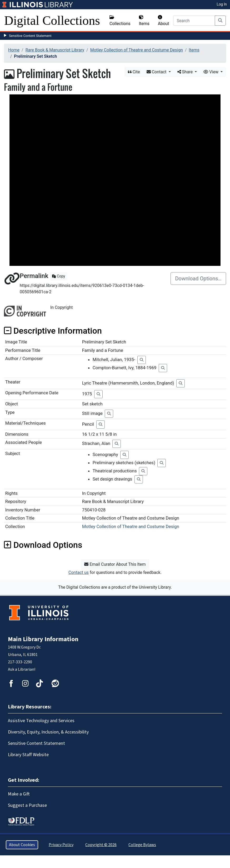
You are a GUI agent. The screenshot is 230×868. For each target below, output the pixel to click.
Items (144, 21)
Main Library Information (43, 639)
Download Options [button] (43, 545)
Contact (157, 72)
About (164, 21)
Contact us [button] (79, 572)
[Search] (194, 21)
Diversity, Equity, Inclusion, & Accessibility (48, 732)
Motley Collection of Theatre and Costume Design (137, 50)
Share (186, 72)
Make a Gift (19, 794)
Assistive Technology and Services (41, 721)
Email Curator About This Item (115, 564)
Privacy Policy (61, 845)
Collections (120, 21)
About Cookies (22, 845)
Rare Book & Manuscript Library (55, 50)
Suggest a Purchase (27, 805)
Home (14, 50)
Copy (59, 276)
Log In (222, 4)
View (211, 72)
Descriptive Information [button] (53, 331)
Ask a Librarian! (22, 669)
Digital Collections (52, 20)
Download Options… (198, 279)
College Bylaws (142, 845)
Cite (134, 72)
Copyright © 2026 (101, 845)
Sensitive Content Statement (30, 36)
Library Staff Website (28, 755)
